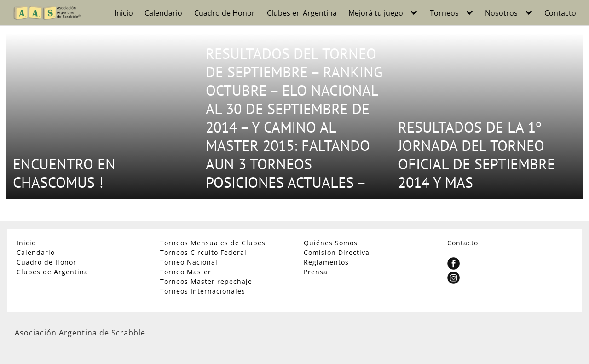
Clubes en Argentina (302, 13)
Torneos (444, 13)
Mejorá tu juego (376, 13)
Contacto (560, 13)
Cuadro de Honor (225, 13)
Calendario (163, 13)
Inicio (124, 13)
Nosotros (501, 13)
